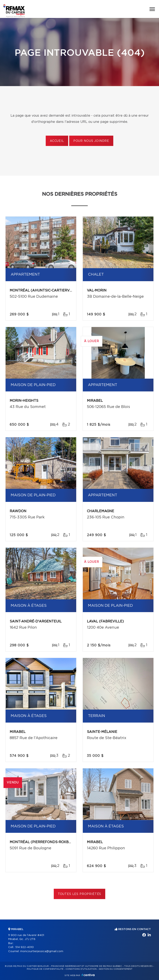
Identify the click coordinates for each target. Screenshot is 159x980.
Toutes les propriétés (80, 894)
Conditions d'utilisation (81, 969)
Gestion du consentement (116, 969)
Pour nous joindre (91, 141)
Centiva (88, 975)
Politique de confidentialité (45, 969)
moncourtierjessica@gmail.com (42, 951)
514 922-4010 (25, 947)
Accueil (57, 141)
